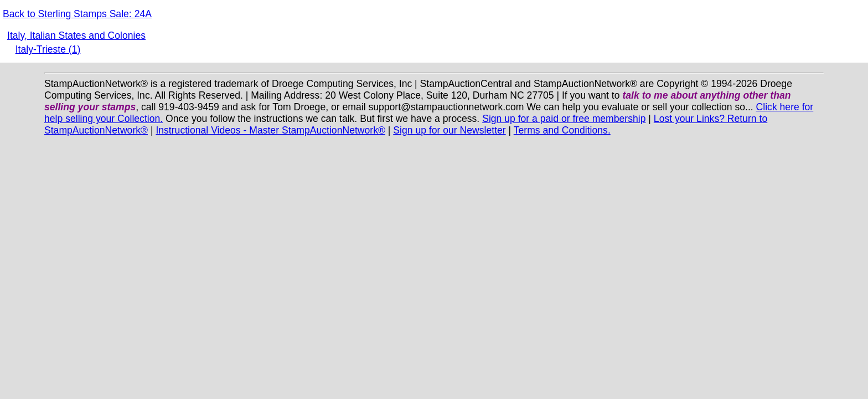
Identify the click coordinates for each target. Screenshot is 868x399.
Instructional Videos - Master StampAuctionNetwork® (270, 130)
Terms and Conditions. (562, 130)
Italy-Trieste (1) (48, 49)
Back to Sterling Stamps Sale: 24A (77, 14)
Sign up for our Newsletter (449, 130)
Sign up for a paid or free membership (564, 119)
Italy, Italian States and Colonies (76, 35)
